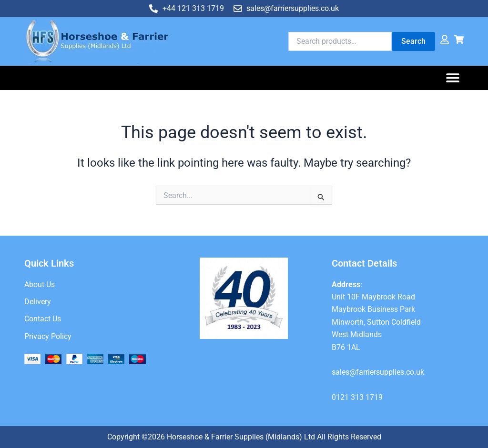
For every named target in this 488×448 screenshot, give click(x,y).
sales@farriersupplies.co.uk (378, 372)
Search (413, 41)
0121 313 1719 (357, 397)
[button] (453, 78)
